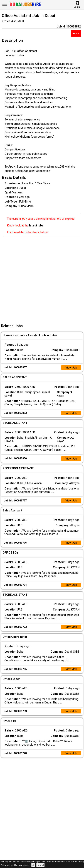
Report (76, 33)
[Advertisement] (42, 279)
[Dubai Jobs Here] (25, 6)
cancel (40, 865)
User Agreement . (22, 865)
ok (33, 865)
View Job (71, 368)
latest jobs (36, 225)
